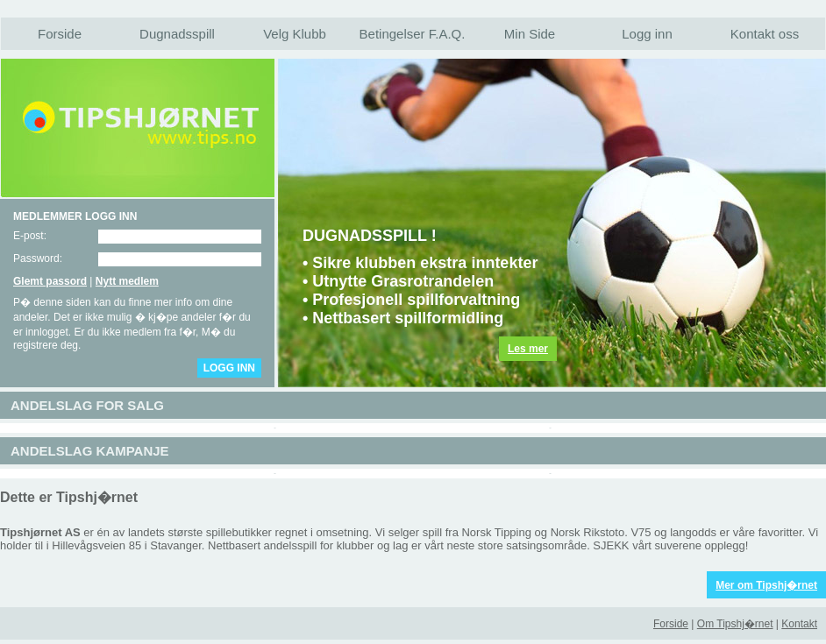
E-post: (30, 236)
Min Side (530, 34)
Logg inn (647, 34)
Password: (38, 258)
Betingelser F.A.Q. (413, 34)
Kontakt (799, 624)
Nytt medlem (127, 281)
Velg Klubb (295, 34)
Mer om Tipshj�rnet (766, 585)
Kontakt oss (765, 34)
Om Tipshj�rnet (735, 624)
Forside (60, 34)
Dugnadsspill (177, 34)
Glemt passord (50, 281)
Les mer (528, 349)
